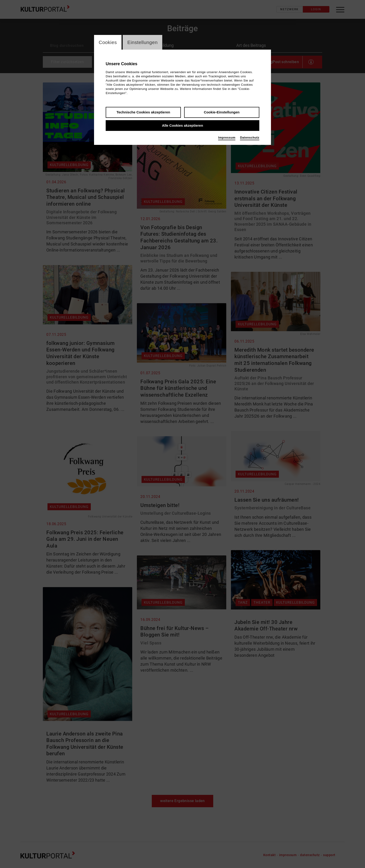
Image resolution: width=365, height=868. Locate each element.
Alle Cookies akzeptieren (183, 126)
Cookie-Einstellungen (222, 113)
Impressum (227, 138)
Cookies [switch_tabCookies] (108, 43)
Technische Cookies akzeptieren (143, 113)
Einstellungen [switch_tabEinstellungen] (145, 43)
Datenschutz (250, 138)
